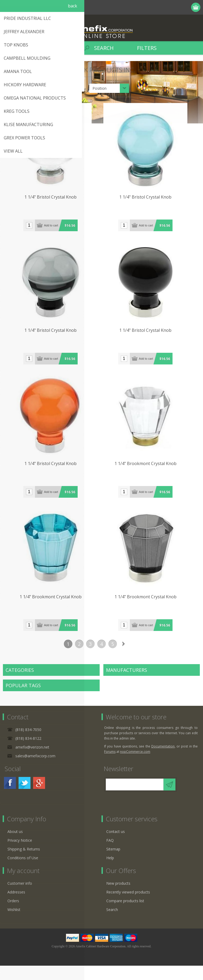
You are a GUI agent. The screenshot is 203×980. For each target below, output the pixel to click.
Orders (13, 915)
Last (135, 658)
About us (15, 846)
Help (110, 872)
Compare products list (125, 915)
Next (124, 658)
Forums (110, 766)
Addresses (16, 906)
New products (118, 898)
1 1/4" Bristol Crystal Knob (52, 201)
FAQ (110, 855)
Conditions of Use (23, 872)
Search (112, 924)
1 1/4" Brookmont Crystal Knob (151, 475)
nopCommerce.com (135, 766)
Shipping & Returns (24, 863)
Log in (176, 7)
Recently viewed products (128, 906)
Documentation (163, 761)
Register (165, 7)
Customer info (20, 898)
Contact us (116, 846)
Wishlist (14, 924)
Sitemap (113, 863)
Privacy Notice (20, 855)
